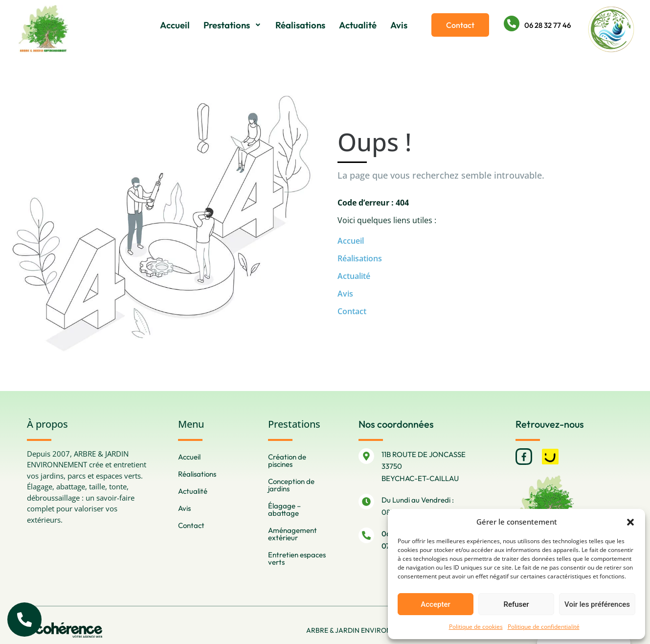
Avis (399, 25)
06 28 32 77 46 (548, 25)
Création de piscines (287, 460)
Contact (352, 311)
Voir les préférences (597, 604)
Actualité (358, 25)
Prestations (233, 25)
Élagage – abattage (284, 509)
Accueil (175, 25)
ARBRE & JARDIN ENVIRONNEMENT (361, 630)
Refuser (516, 604)
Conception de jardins (291, 485)
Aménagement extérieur (292, 534)
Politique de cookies (476, 627)
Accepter (435, 604)
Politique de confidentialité (544, 627)
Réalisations (300, 25)
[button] (630, 522)
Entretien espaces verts (297, 558)
